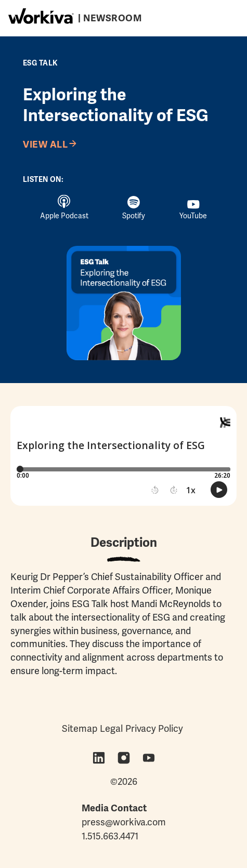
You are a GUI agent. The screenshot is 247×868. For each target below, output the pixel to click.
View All (45, 144)
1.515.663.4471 (110, 836)
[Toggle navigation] (222, 16)
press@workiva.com (124, 822)
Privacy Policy (154, 728)
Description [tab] (124, 542)
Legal (111, 728)
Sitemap (80, 728)
